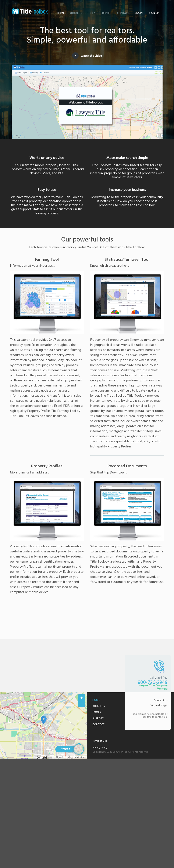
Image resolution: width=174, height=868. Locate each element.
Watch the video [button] (87, 56)
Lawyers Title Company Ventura (30, 12)
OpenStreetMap (64, 757)
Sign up (154, 13)
